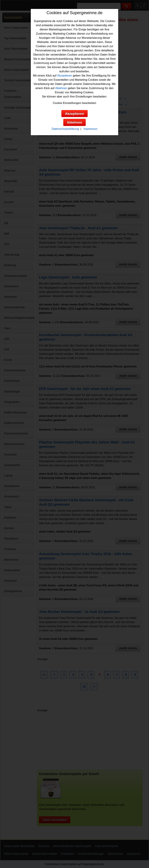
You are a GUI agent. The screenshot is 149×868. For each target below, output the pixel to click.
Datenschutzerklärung (65, 129)
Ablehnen (61, 88)
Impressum (90, 129)
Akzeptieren (65, 76)
